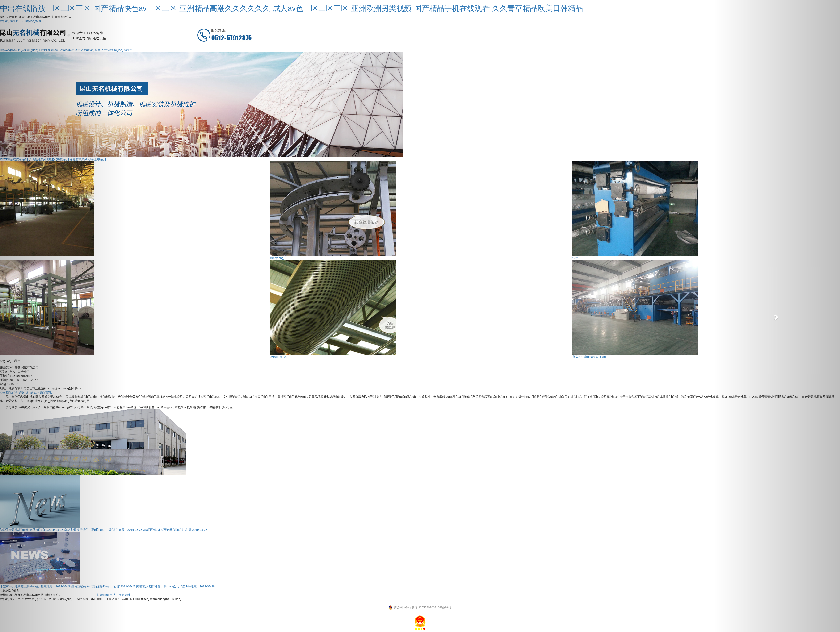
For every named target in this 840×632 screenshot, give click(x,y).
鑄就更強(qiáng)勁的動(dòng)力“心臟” (175, 530)
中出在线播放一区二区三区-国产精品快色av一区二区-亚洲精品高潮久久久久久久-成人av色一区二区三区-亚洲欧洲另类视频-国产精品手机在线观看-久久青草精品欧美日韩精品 (291, 8)
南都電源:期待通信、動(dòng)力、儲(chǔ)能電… (175, 586)
